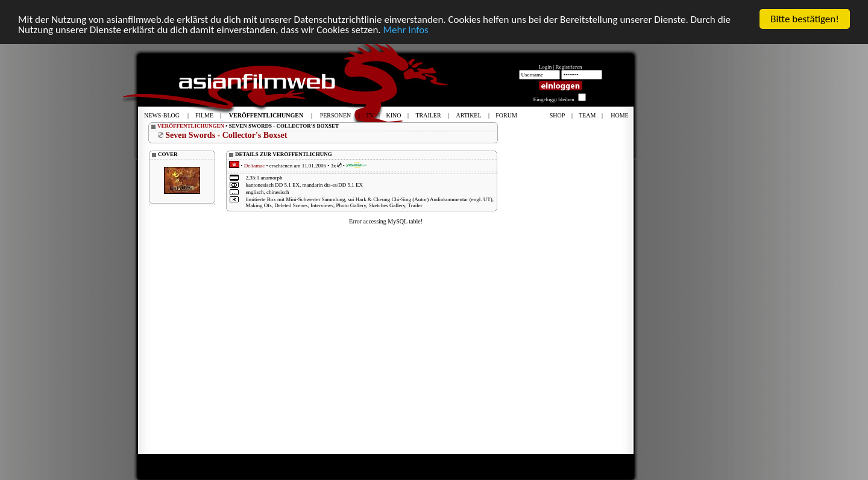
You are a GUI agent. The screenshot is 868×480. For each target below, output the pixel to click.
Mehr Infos (405, 30)
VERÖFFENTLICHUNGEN (191, 126)
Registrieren (569, 67)
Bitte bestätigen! (805, 19)
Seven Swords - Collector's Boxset (226, 135)
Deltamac (254, 166)
